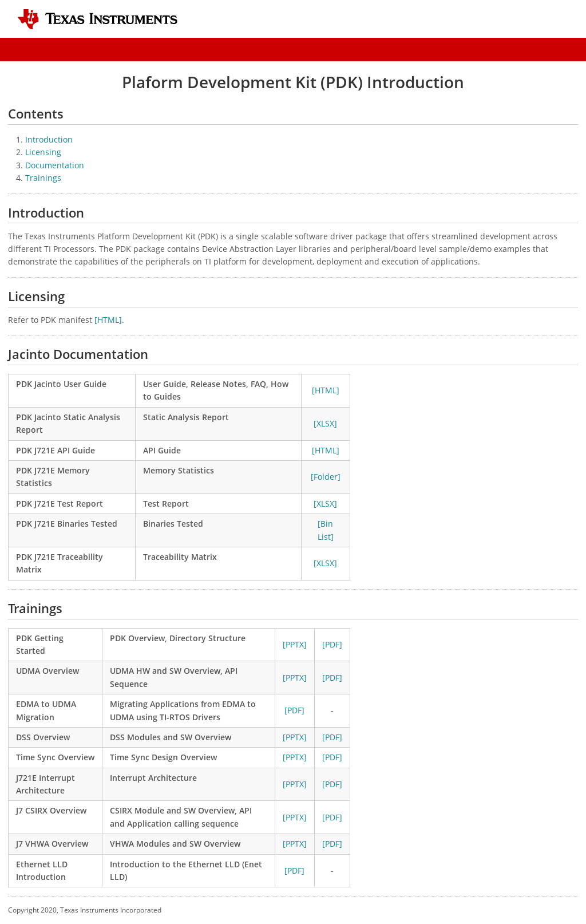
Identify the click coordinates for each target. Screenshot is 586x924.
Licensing (43, 152)
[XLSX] (325, 423)
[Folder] (326, 477)
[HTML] (108, 320)
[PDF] (332, 644)
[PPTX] (295, 644)
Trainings (43, 178)
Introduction (49, 139)
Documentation (55, 165)
